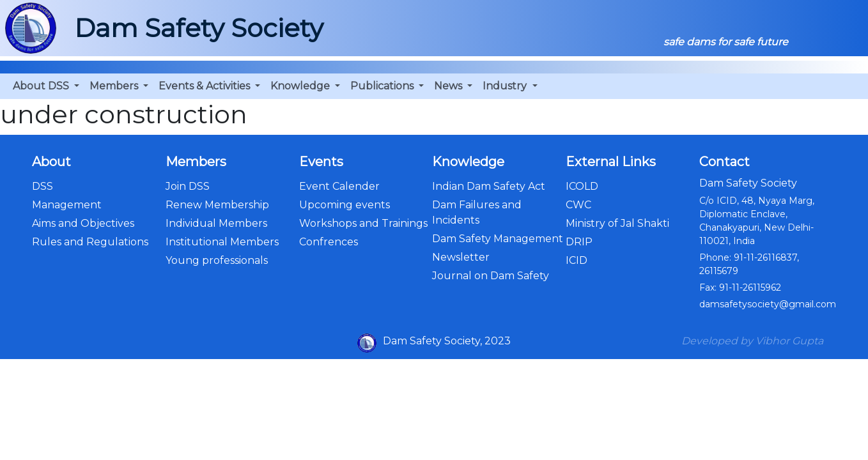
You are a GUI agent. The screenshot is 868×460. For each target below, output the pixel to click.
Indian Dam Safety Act (489, 186)
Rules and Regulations (90, 242)
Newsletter (461, 257)
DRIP (579, 242)
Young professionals (217, 260)
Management (67, 205)
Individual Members (216, 223)
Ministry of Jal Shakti (617, 223)
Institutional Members (222, 242)
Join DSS (188, 186)
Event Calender (339, 186)
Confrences (329, 242)
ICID (577, 260)
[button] (46, 86)
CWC (578, 205)
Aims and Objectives (83, 223)
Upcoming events (345, 205)
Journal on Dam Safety (491, 276)
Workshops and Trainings (363, 223)
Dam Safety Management (498, 239)
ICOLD (582, 186)
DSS (43, 186)
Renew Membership (217, 205)
